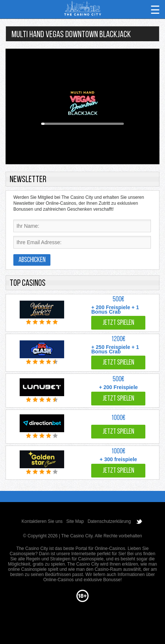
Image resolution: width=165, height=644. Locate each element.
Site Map (75, 521)
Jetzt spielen (118, 323)
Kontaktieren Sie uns (42, 521)
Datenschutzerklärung (109, 521)
